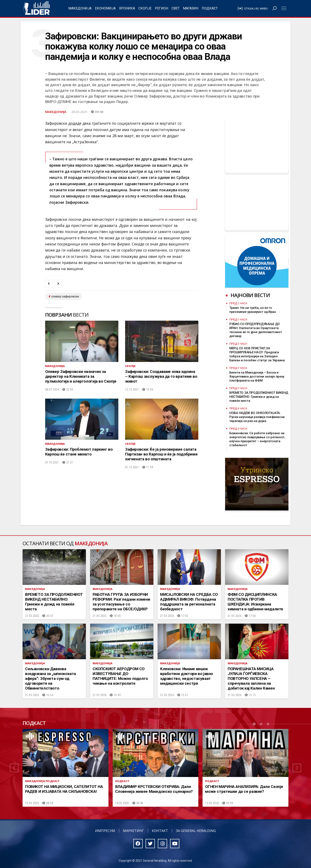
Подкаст (210, 8)
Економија (105, 8)
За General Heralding (196, 831)
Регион (162, 8)
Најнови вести (250, 295)
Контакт (160, 831)
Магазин (191, 8)
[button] (14, 768)
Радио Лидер (37, 8)
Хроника (127, 8)
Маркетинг (133, 831)
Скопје (145, 8)
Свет (176, 8)
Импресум (105, 831)
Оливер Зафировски (65, 296)
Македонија (80, 8)
